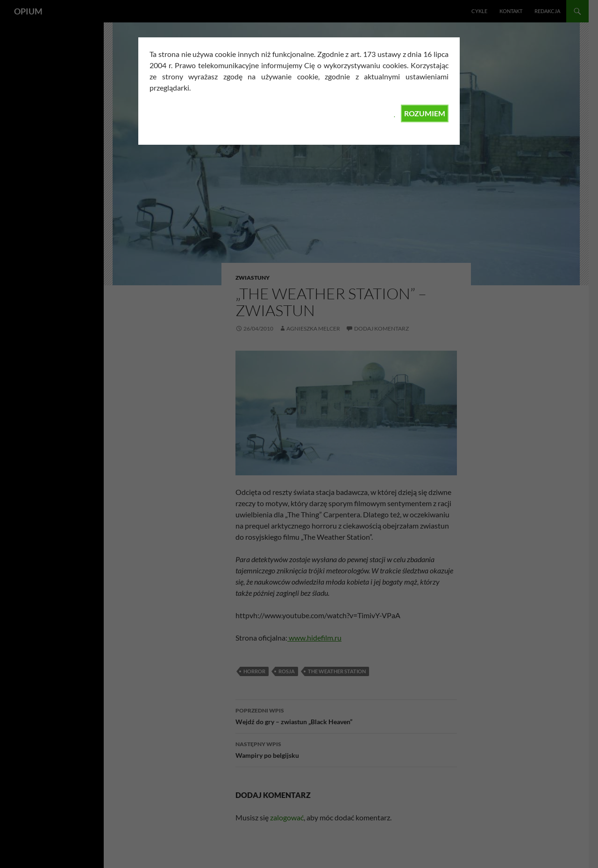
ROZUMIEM (425, 113)
